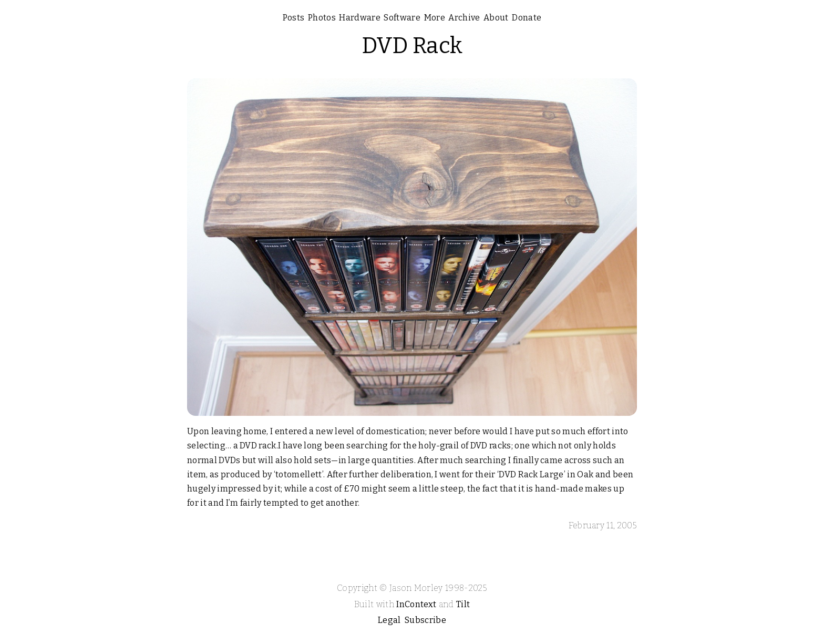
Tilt (463, 604)
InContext (416, 604)
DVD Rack (412, 46)
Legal (389, 620)
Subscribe (425, 620)
